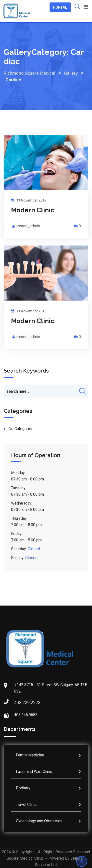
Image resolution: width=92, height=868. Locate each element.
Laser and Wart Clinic (34, 772)
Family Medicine (30, 755)
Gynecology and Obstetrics (39, 821)
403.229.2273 (19, 702)
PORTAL (60, 7)
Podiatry (23, 788)
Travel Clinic (26, 804)
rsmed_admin (28, 226)
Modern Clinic (33, 210)
